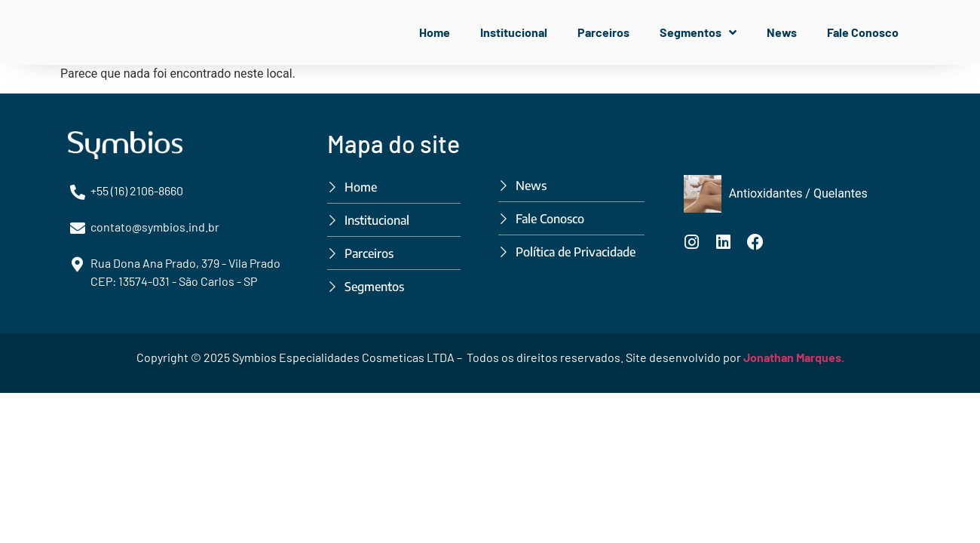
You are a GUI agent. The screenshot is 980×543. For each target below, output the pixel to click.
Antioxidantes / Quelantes (798, 193)
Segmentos (698, 32)
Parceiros (603, 32)
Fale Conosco (863, 32)
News (782, 32)
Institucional (514, 32)
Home (435, 32)
